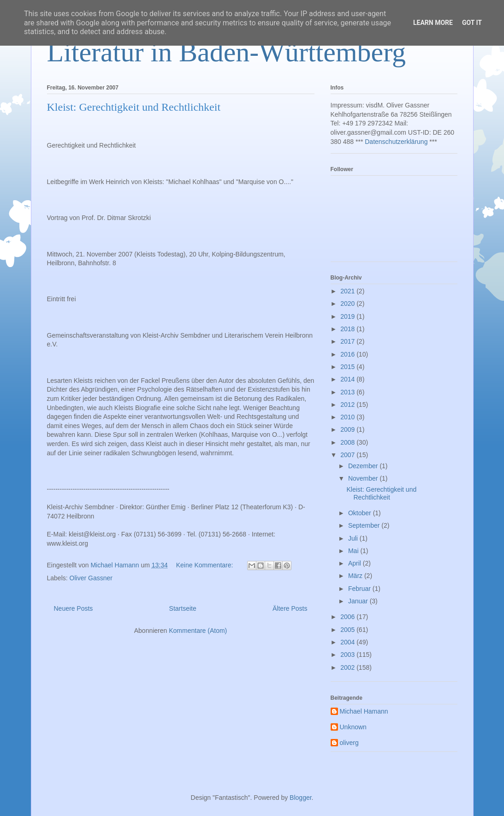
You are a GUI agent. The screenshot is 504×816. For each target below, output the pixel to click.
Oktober (361, 513)
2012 (348, 405)
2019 (348, 316)
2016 (348, 354)
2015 (348, 367)
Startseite (183, 608)
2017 (348, 341)
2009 (348, 429)
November (364, 478)
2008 (348, 442)
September (365, 525)
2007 (348, 455)
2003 (348, 655)
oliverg (349, 743)
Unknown (353, 727)
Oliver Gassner (91, 578)
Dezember (364, 466)
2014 (348, 379)
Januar (359, 601)
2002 (348, 667)
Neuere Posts (74, 608)
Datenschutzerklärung (396, 142)
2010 (348, 417)
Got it (472, 23)
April (356, 563)
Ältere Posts (290, 608)
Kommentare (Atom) (198, 631)
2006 (348, 617)
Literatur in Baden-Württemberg (227, 52)
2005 (348, 630)
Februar (360, 589)
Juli (354, 538)
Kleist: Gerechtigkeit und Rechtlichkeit (134, 107)
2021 (348, 291)
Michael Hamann (364, 711)
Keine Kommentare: (206, 565)
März (356, 576)
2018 (348, 329)
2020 (348, 304)
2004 (348, 642)
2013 (348, 392)
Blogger (300, 798)
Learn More (433, 23)
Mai (354, 551)
